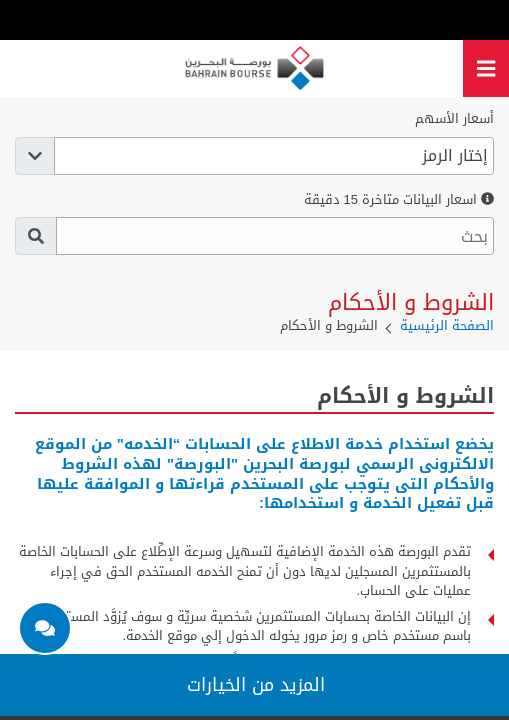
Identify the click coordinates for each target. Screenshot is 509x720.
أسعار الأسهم (454, 119)
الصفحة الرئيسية (447, 325)
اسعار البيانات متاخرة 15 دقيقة (399, 200)
